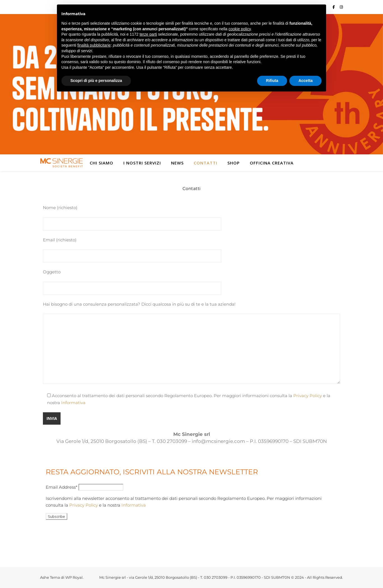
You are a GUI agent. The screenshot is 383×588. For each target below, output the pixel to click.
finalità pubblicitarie (94, 45)
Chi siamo (101, 163)
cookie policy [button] (240, 29)
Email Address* (62, 487)
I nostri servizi (142, 163)
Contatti (206, 163)
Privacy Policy (308, 396)
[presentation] (88, 535)
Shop (234, 163)
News (177, 163)
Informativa (73, 403)
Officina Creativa (272, 163)
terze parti (148, 34)
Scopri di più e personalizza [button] (96, 81)
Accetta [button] (305, 81)
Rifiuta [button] (272, 81)
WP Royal (74, 577)
